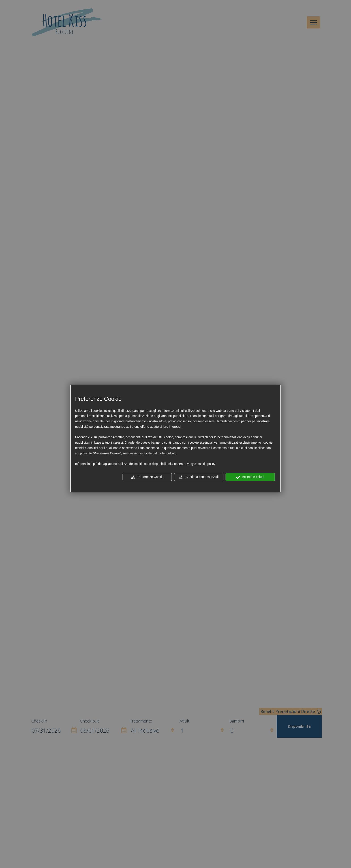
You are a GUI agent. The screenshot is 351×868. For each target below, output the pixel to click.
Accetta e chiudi (250, 477)
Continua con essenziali (199, 477)
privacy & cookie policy (199, 464)
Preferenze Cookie (147, 477)
